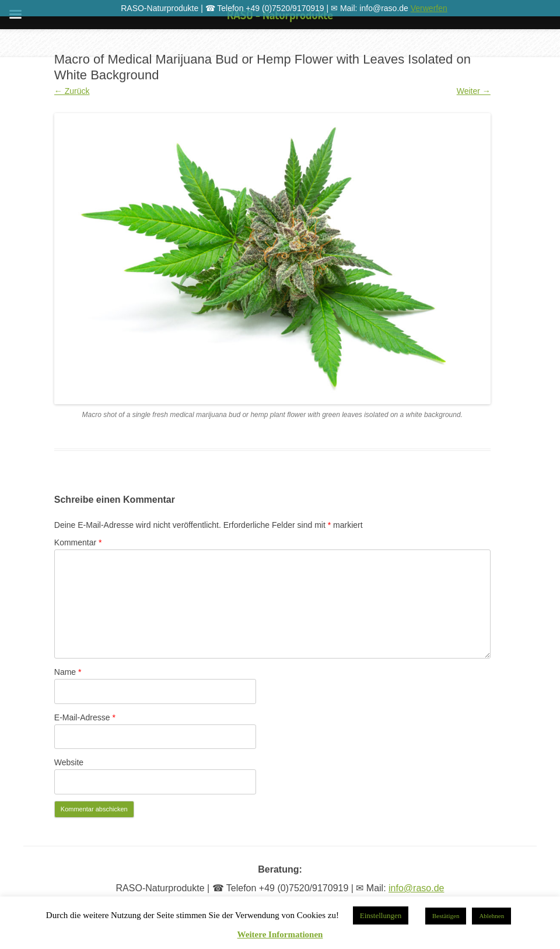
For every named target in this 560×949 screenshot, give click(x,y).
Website (69, 762)
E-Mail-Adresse (85, 717)
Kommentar (78, 542)
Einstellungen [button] (381, 915)
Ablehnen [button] (491, 916)
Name (68, 672)
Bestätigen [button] (446, 916)
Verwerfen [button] (429, 8)
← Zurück (72, 91)
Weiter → (474, 91)
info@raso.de (416, 888)
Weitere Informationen (280, 935)
